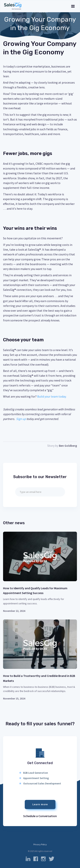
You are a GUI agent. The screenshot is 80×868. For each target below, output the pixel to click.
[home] (13, 6)
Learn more (40, 804)
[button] (73, 6)
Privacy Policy (40, 844)
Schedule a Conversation (40, 816)
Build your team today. (52, 396)
